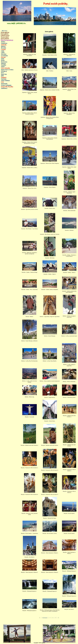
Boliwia (3, 46)
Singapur (4, 77)
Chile (3, 51)
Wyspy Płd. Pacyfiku (7, 87)
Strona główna (5, 32)
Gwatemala (4, 56)
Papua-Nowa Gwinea (7, 70)
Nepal (3, 67)
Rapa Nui (4, 74)
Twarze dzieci (5, 37)
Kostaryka (4, 62)
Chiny (3, 53)
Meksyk (3, 63)
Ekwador (4, 54)
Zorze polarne (5, 39)
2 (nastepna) (45, 618)
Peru (3, 73)
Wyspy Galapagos (6, 85)
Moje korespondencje (7, 40)
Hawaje (3, 57)
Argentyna (4, 43)
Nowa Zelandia (6, 68)
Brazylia (4, 48)
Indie (3, 59)
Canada (3, 49)
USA (3, 82)
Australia (4, 45)
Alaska (3, 42)
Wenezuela (4, 84)
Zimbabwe (4, 88)
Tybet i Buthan (5, 81)
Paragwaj (4, 71)
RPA (3, 76)
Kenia (3, 60)
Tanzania (4, 79)
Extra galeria (5, 34)
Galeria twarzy (5, 35)
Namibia (4, 65)
